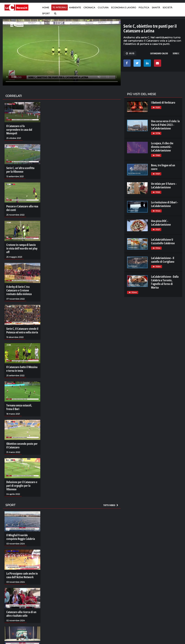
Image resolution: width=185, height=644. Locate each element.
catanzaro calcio (159, 53)
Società (167, 8)
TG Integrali (60, 7)
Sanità (156, 8)
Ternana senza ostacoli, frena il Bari (19, 407)
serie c (176, 53)
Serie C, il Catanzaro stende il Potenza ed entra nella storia (22, 330)
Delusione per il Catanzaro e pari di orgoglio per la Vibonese (22, 486)
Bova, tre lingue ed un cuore (163, 167)
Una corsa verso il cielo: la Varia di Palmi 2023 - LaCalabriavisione (165, 125)
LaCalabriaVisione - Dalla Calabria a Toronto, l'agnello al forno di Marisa (165, 282)
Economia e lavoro (124, 8)
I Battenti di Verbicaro (163, 103)
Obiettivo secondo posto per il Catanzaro (22, 445)
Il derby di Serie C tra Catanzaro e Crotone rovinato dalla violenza (19, 290)
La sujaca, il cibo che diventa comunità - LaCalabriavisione (162, 147)
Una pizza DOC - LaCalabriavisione (161, 223)
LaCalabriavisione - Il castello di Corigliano (163, 260)
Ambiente (75, 8)
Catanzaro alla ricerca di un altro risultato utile (21, 614)
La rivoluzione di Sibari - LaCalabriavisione (164, 204)
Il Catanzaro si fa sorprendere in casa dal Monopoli (19, 130)
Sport (46, 13)
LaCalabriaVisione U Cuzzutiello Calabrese (163, 241)
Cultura (103, 8)
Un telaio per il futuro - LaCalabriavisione (164, 185)
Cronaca (89, 8)
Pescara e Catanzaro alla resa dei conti (22, 208)
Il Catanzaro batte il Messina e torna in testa (22, 369)
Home (46, 8)
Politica (144, 8)
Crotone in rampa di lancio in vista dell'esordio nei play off (22, 248)
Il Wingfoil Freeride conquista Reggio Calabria (21, 537)
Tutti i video (111, 505)
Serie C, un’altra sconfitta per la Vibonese (20, 170)
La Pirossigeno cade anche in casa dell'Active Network (22, 575)
